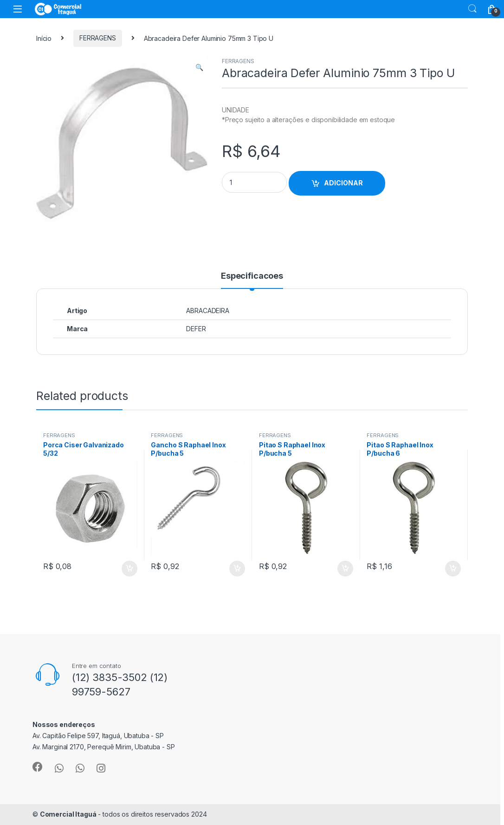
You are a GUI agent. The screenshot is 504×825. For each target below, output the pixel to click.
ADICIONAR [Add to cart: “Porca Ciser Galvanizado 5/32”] (129, 569)
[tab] (252, 280)
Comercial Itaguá (68, 814)
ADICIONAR (343, 183)
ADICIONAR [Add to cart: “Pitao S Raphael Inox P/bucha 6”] (453, 569)
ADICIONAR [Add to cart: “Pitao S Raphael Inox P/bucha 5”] (345, 569)
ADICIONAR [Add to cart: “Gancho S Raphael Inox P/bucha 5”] (237, 569)
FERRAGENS (98, 38)
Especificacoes (252, 276)
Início (44, 38)
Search (472, 9)
